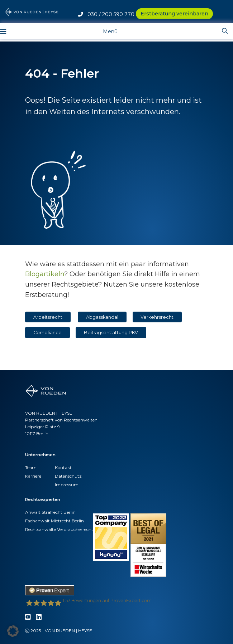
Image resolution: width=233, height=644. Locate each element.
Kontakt (63, 467)
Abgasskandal (102, 317)
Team (31, 467)
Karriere (33, 476)
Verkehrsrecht (157, 317)
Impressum (67, 485)
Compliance (47, 333)
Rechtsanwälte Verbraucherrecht (59, 529)
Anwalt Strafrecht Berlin (50, 512)
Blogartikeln (45, 274)
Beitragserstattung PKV (111, 333)
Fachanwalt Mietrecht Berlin (54, 521)
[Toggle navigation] (105, 31)
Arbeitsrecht (48, 317)
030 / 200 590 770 (106, 14)
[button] (13, 631)
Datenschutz (68, 476)
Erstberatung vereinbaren (174, 14)
